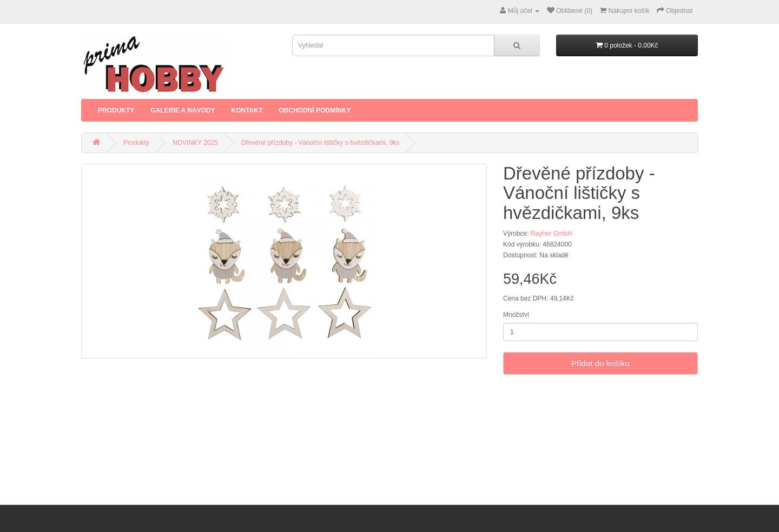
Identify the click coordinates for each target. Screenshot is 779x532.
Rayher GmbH (552, 234)
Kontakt (247, 110)
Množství (516, 315)
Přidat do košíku (600, 363)
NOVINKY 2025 (195, 143)
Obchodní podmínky (315, 110)
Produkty (116, 110)
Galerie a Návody (183, 110)
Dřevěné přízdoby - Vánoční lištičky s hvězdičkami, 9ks (320, 143)
